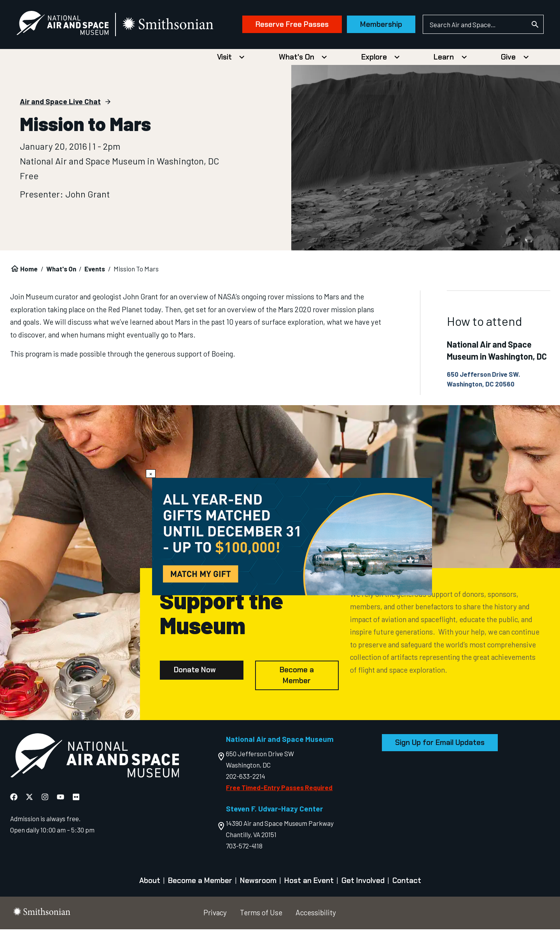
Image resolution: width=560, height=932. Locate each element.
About (150, 884)
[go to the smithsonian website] (179, 26)
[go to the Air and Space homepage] (95, 760)
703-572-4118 (244, 849)
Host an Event (309, 884)
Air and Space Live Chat (60, 104)
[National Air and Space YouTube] (60, 800)
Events (95, 272)
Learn (444, 60)
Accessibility (316, 915)
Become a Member (297, 678)
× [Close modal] (151, 474)
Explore (374, 60)
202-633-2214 (246, 779)
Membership (371, 26)
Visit (224, 60)
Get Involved (363, 884)
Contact (407, 884)
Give (508, 60)
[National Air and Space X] (29, 800)
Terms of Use (261, 915)
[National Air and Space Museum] (73, 26)
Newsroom (258, 884)
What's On (297, 60)
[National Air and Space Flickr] (76, 800)
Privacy (215, 915)
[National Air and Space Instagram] (45, 800)
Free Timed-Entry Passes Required (279, 790)
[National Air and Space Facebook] (14, 800)
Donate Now (195, 673)
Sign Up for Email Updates (440, 746)
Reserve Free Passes (282, 26)
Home (29, 272)
